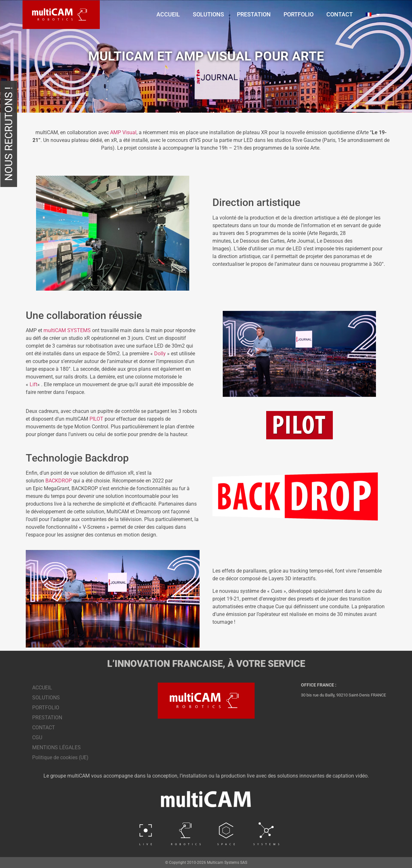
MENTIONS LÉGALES (56, 747)
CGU (37, 737)
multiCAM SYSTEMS (67, 330)
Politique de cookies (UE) (60, 757)
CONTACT (340, 14)
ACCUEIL (168, 14)
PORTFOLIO (299, 14)
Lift (33, 384)
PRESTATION (254, 14)
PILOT (96, 419)
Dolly (160, 354)
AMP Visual (123, 132)
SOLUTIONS (208, 14)
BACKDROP (59, 481)
